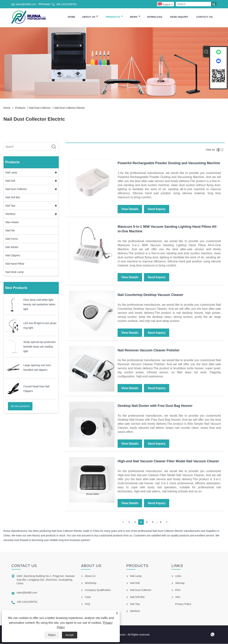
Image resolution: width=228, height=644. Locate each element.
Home (71, 17)
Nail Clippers (13, 256)
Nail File (10, 231)
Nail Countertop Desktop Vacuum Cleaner (150, 295)
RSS (178, 590)
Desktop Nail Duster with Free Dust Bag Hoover (155, 406)
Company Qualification (98, 590)
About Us (90, 17)
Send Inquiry (179, 17)
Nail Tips (11, 206)
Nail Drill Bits (13, 198)
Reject (52, 635)
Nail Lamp (11, 173)
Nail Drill (10, 181)
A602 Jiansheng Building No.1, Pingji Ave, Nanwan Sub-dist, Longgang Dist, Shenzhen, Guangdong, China (46, 580)
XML (178, 597)
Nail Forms (12, 239)
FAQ (87, 604)
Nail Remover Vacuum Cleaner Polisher (149, 350)
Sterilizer (11, 214)
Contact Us (204, 17)
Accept (70, 635)
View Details (130, 209)
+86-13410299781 (66, 4)
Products (114, 17)
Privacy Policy (183, 604)
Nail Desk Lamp (15, 272)
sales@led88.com (26, 4)
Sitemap (180, 583)
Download (155, 17)
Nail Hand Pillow (15, 264)
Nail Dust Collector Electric (70, 108)
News (135, 17)
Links (178, 576)
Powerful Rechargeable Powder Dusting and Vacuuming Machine (169, 163)
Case (88, 597)
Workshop (91, 583)
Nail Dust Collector (40, 108)
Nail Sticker (12, 247)
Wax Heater (12, 222)
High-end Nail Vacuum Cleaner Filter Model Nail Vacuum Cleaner (168, 461)
